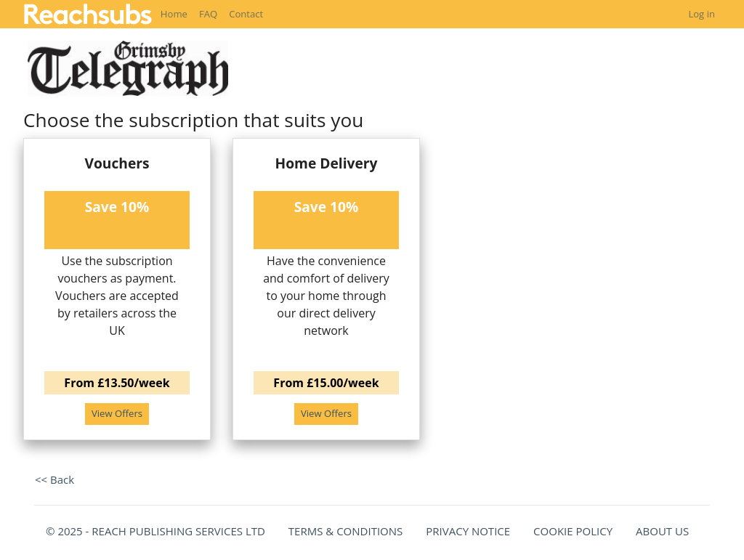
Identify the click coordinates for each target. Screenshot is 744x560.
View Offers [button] (117, 413)
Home (174, 14)
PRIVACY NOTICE (468, 531)
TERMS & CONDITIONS (345, 531)
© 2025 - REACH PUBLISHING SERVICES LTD (155, 531)
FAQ (208, 14)
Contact (246, 14)
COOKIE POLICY (573, 531)
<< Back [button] (54, 479)
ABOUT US (662, 531)
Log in (701, 14)
